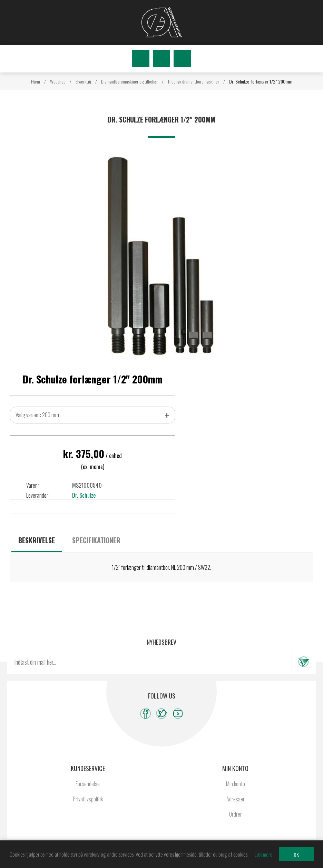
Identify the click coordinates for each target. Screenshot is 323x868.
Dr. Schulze (84, 495)
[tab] (37, 540)
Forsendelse (88, 784)
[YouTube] (178, 714)
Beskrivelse (37, 540)
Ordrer (236, 814)
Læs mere (263, 854)
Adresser (236, 799)
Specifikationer (96, 540)
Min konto (236, 784)
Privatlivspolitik (88, 799)
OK (296, 854)
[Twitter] (162, 714)
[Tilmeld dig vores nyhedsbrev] (149, 662)
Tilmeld (304, 662)
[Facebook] (145, 714)
